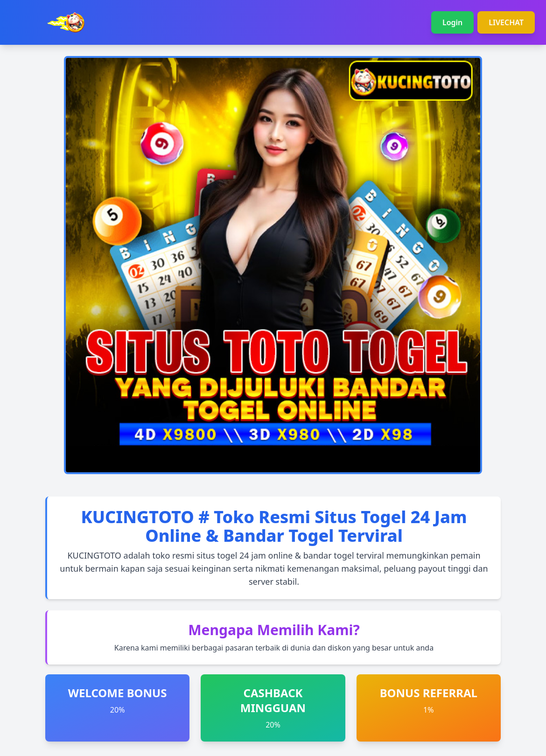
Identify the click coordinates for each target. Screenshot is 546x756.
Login (452, 22)
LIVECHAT (506, 22)
